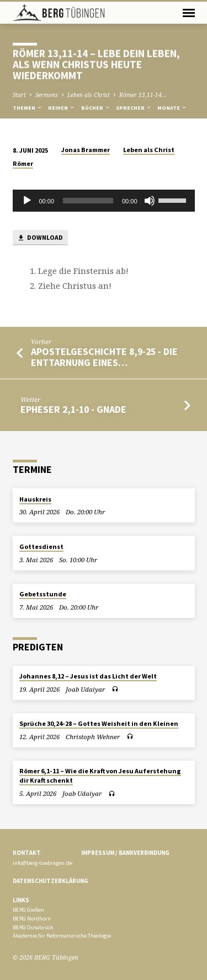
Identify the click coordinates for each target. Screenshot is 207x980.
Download (40, 238)
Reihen (62, 108)
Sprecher (134, 108)
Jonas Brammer (86, 150)
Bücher (96, 108)
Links (21, 900)
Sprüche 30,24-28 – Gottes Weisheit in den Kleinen (99, 723)
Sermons (47, 95)
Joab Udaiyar (85, 689)
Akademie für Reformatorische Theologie (62, 936)
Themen (28, 108)
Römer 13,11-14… (143, 95)
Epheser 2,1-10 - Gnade (73, 409)
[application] (104, 201)
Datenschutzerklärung (51, 881)
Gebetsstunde (43, 594)
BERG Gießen (28, 910)
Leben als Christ (89, 95)
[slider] (88, 201)
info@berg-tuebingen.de (43, 863)
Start (19, 95)
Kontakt (27, 853)
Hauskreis (35, 499)
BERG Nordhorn (32, 919)
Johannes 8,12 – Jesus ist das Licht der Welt (88, 676)
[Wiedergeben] (27, 201)
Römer (23, 163)
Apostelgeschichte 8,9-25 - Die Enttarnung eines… (104, 357)
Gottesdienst (41, 546)
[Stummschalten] (150, 201)
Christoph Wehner (93, 737)
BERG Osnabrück (33, 927)
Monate (172, 108)
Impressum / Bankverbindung (125, 853)
